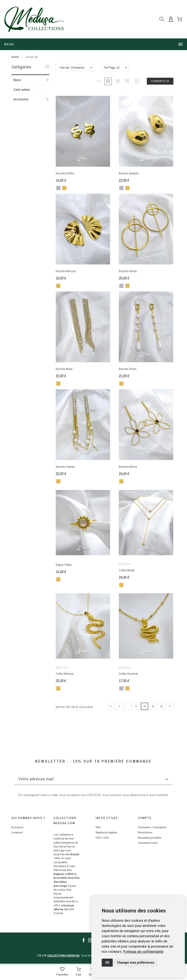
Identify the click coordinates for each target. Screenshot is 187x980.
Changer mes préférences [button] (136, 963)
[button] (99, 81)
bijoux (75, 854)
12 (161, 706)
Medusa (125, 564)
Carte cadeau (22, 89)
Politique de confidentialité (143, 952)
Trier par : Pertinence (72, 68)
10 (144, 706)
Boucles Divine (128, 369)
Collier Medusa (65, 674)
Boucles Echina (65, 173)
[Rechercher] (162, 19)
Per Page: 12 (112, 68)
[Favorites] (62, 972)
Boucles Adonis (128, 467)
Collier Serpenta (128, 674)
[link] (143, 952)
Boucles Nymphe (129, 173)
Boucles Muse (64, 369)
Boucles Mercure (66, 271)
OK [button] (107, 963)
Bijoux (17, 80)
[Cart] (78, 972)
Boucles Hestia (128, 271)
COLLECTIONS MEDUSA (63, 955)
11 (153, 706)
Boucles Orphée (65, 467)
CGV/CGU (94, 795)
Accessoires (21, 99)
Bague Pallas (64, 565)
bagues (59, 874)
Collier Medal (127, 570)
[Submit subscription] (166, 779)
